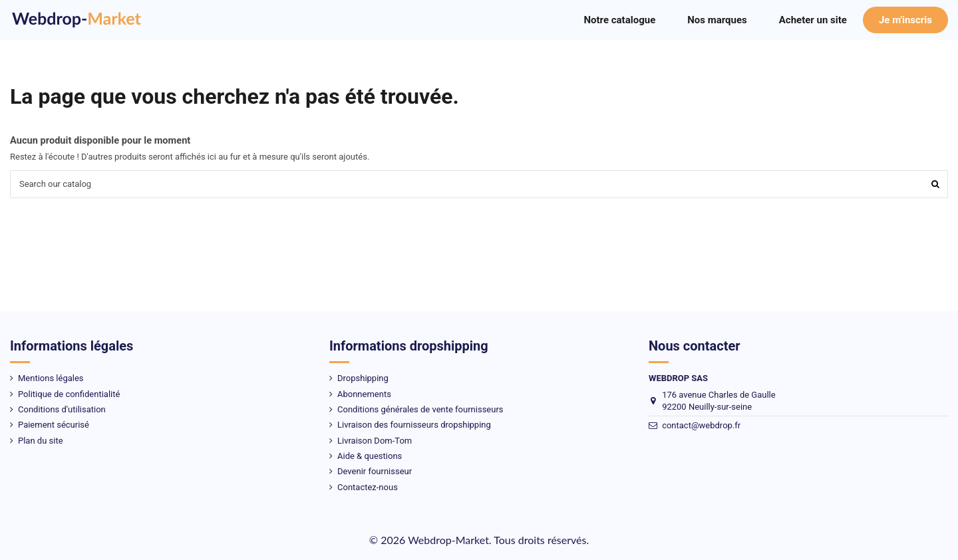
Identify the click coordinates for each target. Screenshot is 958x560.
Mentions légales (51, 378)
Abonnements (364, 394)
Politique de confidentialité (69, 394)
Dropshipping (363, 378)
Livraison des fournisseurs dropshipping (414, 425)
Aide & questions (370, 456)
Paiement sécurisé (54, 425)
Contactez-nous (368, 487)
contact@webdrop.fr (701, 425)
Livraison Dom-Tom (375, 441)
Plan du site (41, 441)
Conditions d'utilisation (62, 409)
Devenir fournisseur (375, 472)
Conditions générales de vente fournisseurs (420, 409)
